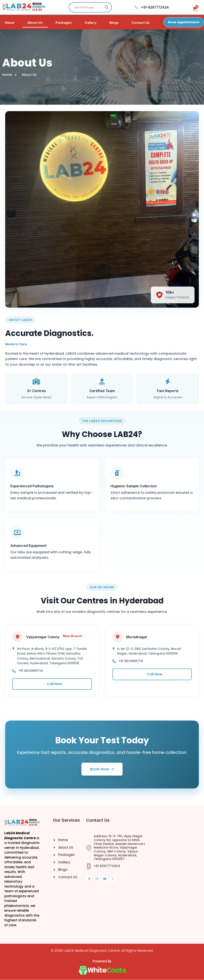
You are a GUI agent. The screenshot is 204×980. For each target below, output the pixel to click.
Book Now (102, 769)
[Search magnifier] (107, 7)
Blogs (114, 24)
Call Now (52, 684)
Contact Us (141, 24)
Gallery (91, 24)
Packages (64, 24)
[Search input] (88, 7)
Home (10, 24)
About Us (35, 24)
